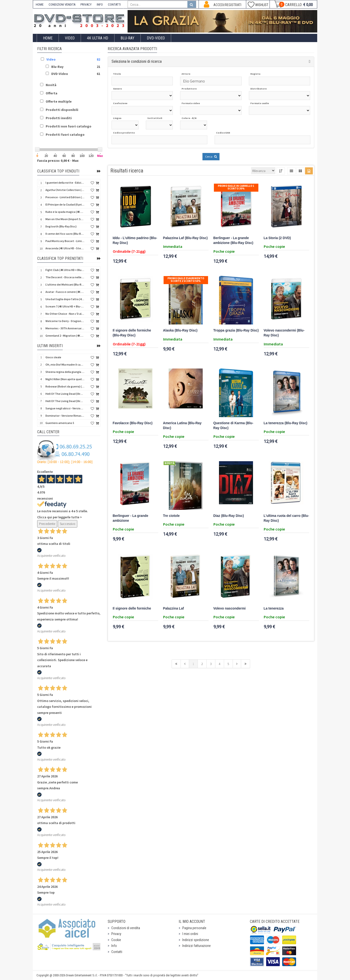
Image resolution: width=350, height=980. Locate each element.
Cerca (211, 157)
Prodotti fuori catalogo (65, 135)
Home (48, 38)
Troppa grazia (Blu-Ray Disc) (236, 330)
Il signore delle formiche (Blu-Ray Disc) (132, 333)
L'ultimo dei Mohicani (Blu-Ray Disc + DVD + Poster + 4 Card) (65, 284)
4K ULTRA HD (98, 38)
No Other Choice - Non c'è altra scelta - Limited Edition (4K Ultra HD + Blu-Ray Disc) (65, 314)
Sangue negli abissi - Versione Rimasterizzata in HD (65, 408)
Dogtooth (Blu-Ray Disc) (61, 226)
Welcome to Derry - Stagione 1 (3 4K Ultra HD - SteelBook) (65, 321)
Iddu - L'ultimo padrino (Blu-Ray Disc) (135, 240)
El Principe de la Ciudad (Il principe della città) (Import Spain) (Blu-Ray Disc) (65, 204)
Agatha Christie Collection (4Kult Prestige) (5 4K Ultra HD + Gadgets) (65, 190)
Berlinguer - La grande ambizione (131, 518)
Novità (51, 85)
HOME (40, 4)
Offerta (52, 93)
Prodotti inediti (59, 118)
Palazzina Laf (174, 608)
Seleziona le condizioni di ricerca (137, 61)
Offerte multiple (59, 101)
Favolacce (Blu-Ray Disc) (133, 423)
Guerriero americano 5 (60, 423)
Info (114, 946)
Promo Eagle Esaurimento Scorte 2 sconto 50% (186, 280)
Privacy (116, 934)
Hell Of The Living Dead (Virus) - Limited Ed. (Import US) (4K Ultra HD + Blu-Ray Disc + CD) (65, 401)
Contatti (117, 952)
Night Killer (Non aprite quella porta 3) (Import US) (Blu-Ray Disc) (65, 379)
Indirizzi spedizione (196, 940)
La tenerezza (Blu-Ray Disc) (286, 423)
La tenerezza (274, 608)
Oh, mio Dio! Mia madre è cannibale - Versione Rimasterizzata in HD (65, 364)
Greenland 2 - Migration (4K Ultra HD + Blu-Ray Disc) (65, 336)
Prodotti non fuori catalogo (69, 126)
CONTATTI (114, 4)
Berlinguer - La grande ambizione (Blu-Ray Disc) (233, 240)
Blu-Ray (127, 38)
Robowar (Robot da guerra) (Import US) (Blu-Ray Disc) (65, 386)
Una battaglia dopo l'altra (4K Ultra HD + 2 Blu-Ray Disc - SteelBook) (65, 299)
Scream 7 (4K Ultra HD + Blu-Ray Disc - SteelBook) (65, 306)
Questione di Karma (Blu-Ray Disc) (233, 426)
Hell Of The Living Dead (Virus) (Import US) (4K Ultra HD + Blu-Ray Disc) (65, 394)
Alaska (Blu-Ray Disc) (180, 330)
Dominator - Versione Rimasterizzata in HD (65, 416)
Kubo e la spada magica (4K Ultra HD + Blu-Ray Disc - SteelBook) (65, 212)
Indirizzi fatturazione (197, 946)
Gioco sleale (53, 357)
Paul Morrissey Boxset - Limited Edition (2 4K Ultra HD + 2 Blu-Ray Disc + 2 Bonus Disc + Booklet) (65, 241)
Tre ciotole (171, 516)
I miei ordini (190, 934)
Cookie (116, 940)
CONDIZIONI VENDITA (62, 4)
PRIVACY (86, 4)
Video (70, 38)
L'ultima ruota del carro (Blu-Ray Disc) (286, 518)
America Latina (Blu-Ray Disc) (182, 426)
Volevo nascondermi (230, 608)
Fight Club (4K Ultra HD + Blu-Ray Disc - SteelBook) (65, 270)
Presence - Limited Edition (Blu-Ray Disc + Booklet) (65, 197)
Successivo (68, 524)
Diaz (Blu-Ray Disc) (229, 516)
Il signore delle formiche (132, 608)
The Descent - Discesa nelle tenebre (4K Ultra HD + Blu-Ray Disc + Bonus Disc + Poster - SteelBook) (65, 277)
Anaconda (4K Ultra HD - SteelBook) (65, 248)
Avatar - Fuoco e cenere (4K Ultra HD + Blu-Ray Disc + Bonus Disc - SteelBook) (65, 292)
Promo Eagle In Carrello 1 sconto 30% (236, 187)
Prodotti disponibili (62, 110)
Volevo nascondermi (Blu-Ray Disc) (284, 333)
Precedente (47, 524)
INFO (100, 4)
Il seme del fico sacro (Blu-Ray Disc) (65, 234)
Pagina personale (194, 928)
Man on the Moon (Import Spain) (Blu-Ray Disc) (65, 219)
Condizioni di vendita (126, 928)
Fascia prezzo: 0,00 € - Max (58, 161)
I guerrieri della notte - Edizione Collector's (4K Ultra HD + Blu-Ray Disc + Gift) (65, 183)
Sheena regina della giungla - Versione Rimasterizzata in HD (65, 372)
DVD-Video (156, 38)
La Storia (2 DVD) (277, 238)
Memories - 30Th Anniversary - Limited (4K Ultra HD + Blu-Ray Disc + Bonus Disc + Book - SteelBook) (65, 328)
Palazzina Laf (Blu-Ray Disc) (185, 238)
